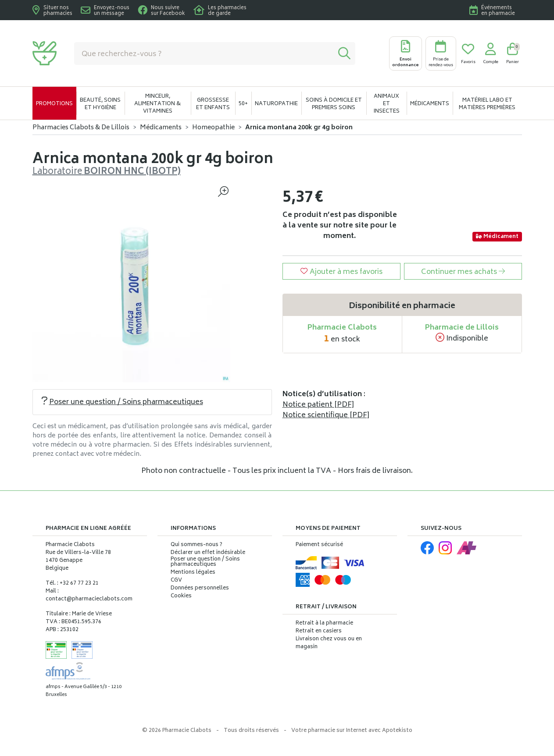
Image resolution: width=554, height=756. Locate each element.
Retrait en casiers (319, 631)
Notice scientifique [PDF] (326, 415)
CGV (176, 581)
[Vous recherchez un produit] (204, 53)
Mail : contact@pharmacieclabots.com (89, 595)
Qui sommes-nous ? (197, 545)
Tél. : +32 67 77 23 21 (72, 584)
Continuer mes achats (463, 272)
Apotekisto (352, 731)
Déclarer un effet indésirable (208, 553)
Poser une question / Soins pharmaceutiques (122, 402)
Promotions (54, 104)
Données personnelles (200, 589)
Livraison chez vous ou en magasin (329, 643)
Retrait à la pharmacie (324, 623)
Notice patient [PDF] (318, 405)
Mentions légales (193, 573)
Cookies (181, 596)
